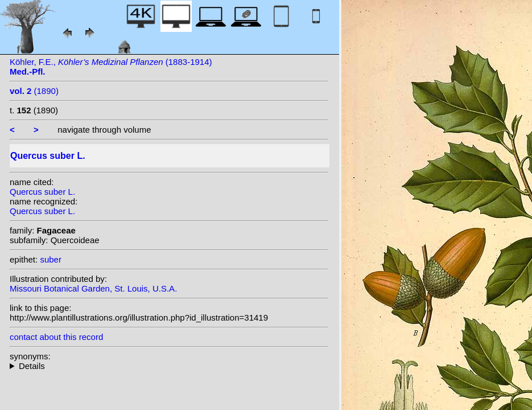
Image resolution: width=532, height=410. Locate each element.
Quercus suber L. (42, 192)
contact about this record (56, 337)
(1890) (34, 91)
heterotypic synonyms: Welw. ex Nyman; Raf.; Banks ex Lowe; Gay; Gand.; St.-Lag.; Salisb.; (169, 366)
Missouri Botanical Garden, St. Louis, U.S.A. (93, 288)
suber (51, 259)
